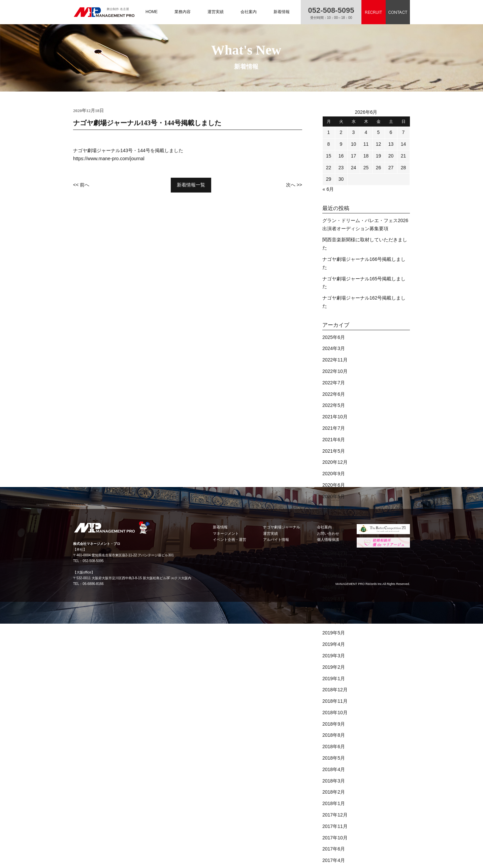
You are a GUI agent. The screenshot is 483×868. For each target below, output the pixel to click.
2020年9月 (334, 474)
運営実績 (216, 12)
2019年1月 (334, 679)
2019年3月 (334, 656)
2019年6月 (334, 622)
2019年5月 (334, 633)
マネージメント (226, 533)
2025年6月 (334, 337)
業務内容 (183, 12)
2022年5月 (334, 405)
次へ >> (294, 185)
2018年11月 (335, 701)
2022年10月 (335, 371)
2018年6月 (334, 747)
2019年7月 (334, 610)
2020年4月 (334, 508)
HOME (152, 12)
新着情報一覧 (191, 185)
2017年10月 (335, 838)
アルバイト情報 (276, 540)
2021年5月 (334, 451)
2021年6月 (334, 440)
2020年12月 (335, 462)
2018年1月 (334, 803)
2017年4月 (334, 860)
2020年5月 (334, 496)
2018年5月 (334, 758)
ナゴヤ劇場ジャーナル (282, 527)
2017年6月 (334, 849)
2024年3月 (334, 348)
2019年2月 (334, 667)
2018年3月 (334, 781)
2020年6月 (334, 485)
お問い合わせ (328, 533)
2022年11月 (335, 360)
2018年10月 (335, 713)
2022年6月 (334, 394)
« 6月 (328, 189)
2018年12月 (335, 690)
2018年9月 (334, 724)
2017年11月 (335, 826)
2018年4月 (334, 769)
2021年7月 (334, 428)
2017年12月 (335, 815)
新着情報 (282, 12)
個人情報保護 (328, 540)
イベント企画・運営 (230, 540)
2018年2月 (334, 792)
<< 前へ (81, 185)
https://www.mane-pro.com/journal (109, 159)
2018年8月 (334, 735)
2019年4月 (334, 644)
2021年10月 (335, 417)
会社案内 (249, 12)
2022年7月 (334, 383)
